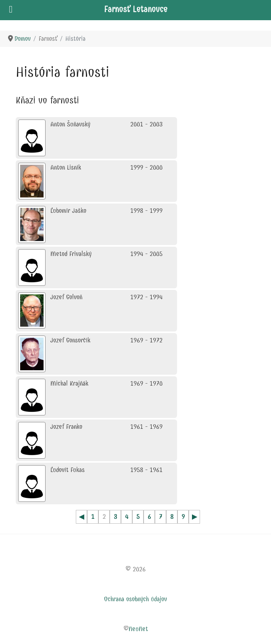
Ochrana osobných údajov (135, 599)
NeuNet (138, 629)
